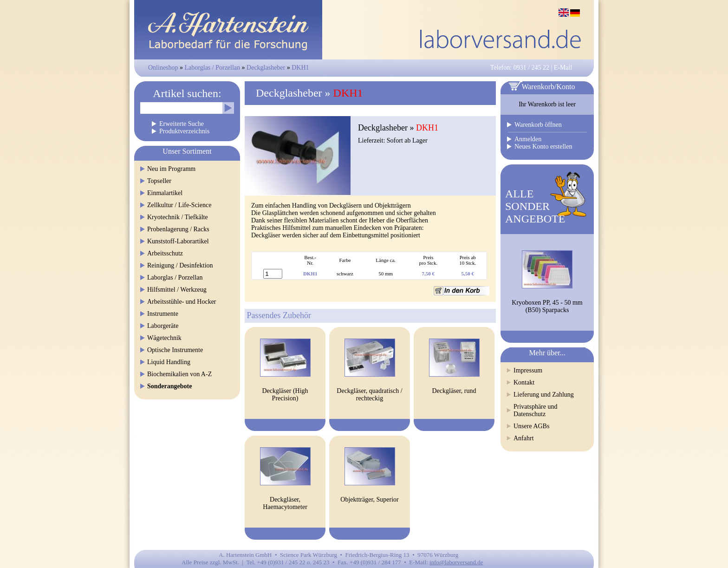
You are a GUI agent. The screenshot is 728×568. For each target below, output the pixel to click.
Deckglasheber (267, 68)
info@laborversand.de (456, 562)
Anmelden (528, 139)
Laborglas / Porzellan (213, 68)
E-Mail (563, 68)
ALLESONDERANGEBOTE (535, 206)
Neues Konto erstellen (543, 147)
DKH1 (300, 68)
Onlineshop (163, 68)
